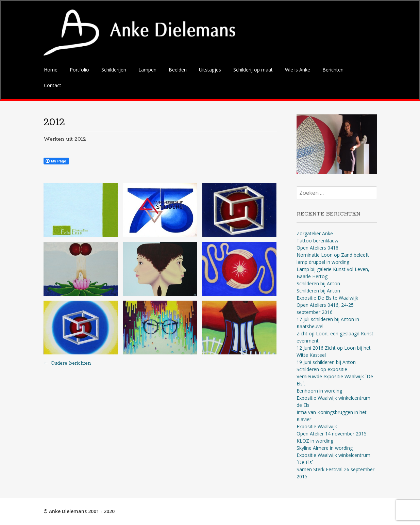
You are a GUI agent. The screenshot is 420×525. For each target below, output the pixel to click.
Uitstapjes (210, 70)
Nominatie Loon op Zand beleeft (333, 255)
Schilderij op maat (253, 70)
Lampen (147, 70)
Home (51, 70)
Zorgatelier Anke (315, 233)
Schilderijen (114, 70)
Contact (53, 85)
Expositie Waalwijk (317, 426)
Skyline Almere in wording (325, 448)
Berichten (333, 70)
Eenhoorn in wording (319, 391)
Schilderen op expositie (322, 369)
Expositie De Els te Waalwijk (327, 298)
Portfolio (79, 70)
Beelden (178, 70)
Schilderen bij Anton (318, 283)
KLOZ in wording (315, 441)
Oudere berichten (67, 363)
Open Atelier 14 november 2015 (332, 434)
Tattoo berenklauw (317, 241)
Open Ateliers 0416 (317, 248)
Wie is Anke (298, 70)
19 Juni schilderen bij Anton (326, 362)
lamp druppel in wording (323, 262)
